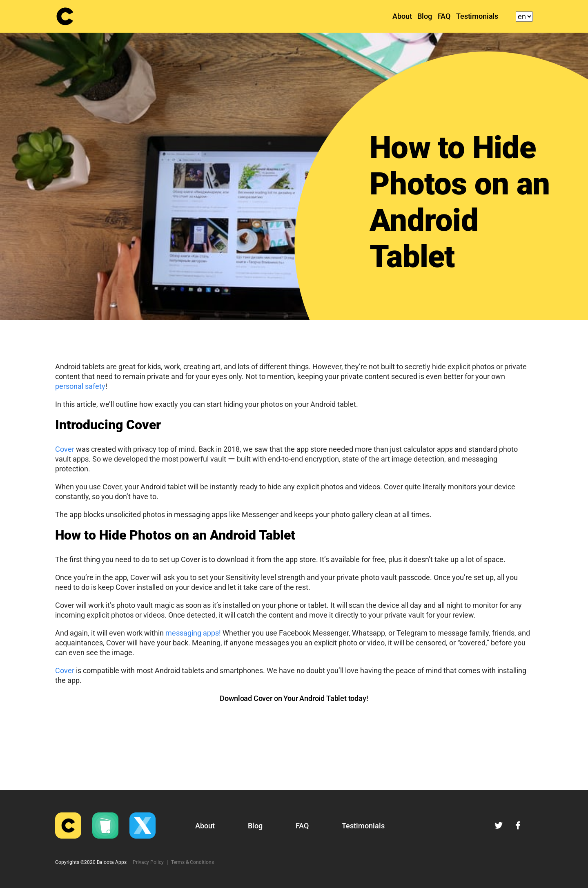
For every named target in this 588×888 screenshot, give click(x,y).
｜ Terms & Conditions (189, 862)
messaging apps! (193, 633)
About (402, 16)
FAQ (444, 16)
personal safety (80, 386)
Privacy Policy (148, 862)
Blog (424, 16)
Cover (65, 449)
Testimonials (477, 16)
